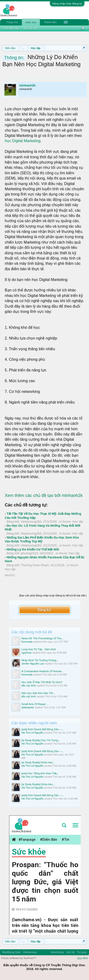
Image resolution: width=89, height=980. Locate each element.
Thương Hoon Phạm (35, 565)
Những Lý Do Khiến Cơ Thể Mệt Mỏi (33, 549)
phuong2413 (29, 553)
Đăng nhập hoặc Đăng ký (67, 4)
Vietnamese (30, 952)
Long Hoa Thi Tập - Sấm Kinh (39, 649)
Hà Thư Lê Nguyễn (33, 733)
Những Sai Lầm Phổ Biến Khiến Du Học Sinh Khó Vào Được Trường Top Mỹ (42, 540)
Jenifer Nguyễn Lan (33, 664)
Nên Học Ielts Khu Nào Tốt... (38, 693)
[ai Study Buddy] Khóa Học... (38, 762)
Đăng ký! (44, 610)
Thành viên (50, 22)
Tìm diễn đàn (12, 28)
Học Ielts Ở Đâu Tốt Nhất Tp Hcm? (42, 682)
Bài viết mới (31, 28)
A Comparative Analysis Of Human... (43, 671)
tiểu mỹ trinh (29, 685)
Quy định (82, 958)
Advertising (57, 952)
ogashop (27, 653)
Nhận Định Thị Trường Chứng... (40, 660)
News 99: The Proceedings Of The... (43, 638)
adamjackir (28, 707)
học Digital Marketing (23, 141)
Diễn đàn (31, 22)
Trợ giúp (82, 952)
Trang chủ (12, 22)
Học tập (78, 522)
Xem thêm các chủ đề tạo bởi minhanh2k (44, 495)
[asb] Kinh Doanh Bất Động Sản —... (43, 729)
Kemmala (27, 642)
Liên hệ (70, 952)
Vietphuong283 (31, 522)
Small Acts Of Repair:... (35, 704)
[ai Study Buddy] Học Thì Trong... (41, 740)
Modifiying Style (12, 952)
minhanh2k (27, 85)
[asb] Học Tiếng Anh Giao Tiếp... (40, 773)
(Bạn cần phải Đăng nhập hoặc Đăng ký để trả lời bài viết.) (53, 595)
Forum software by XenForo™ (19, 958)
